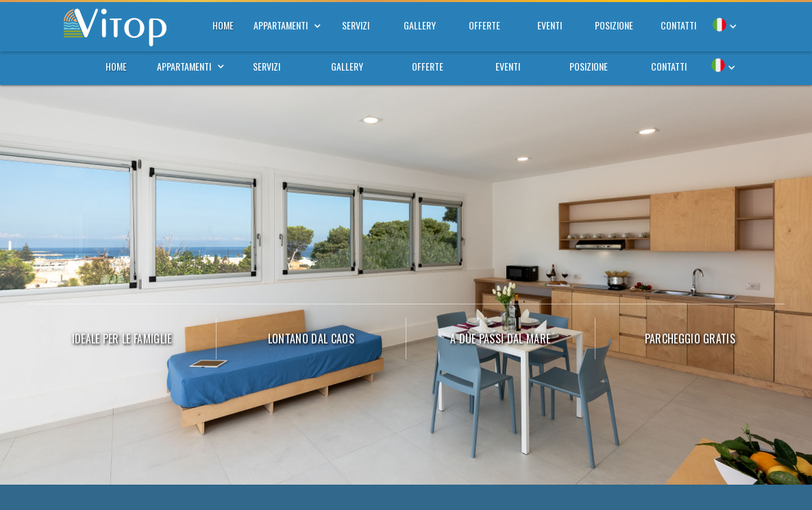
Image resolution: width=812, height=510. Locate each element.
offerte (428, 66)
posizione (589, 66)
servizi (267, 66)
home (116, 66)
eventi (508, 66)
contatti (669, 66)
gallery (347, 66)
